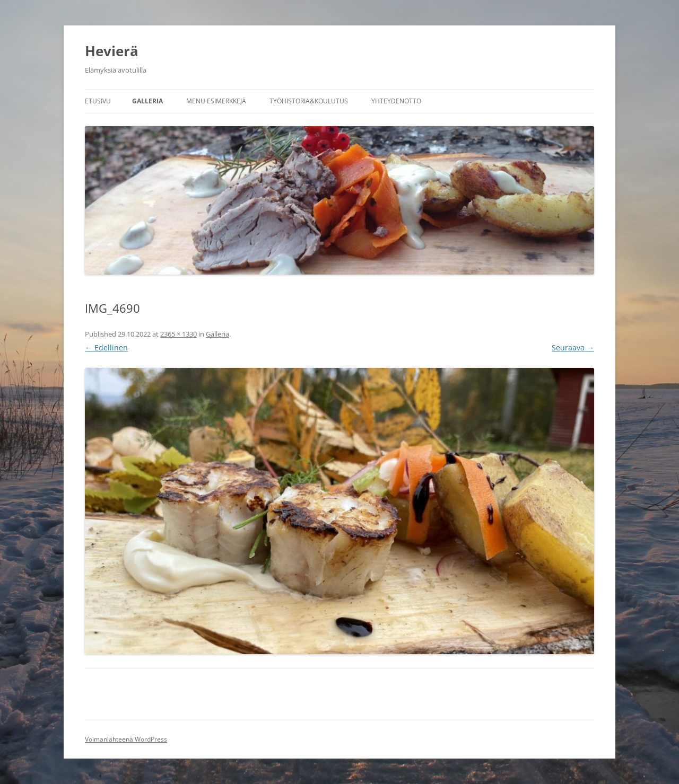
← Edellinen (106, 347)
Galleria (147, 101)
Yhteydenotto (396, 101)
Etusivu (98, 101)
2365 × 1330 (179, 334)
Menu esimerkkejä (216, 101)
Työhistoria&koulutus (309, 101)
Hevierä (112, 51)
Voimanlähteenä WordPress (126, 739)
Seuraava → (573, 347)
